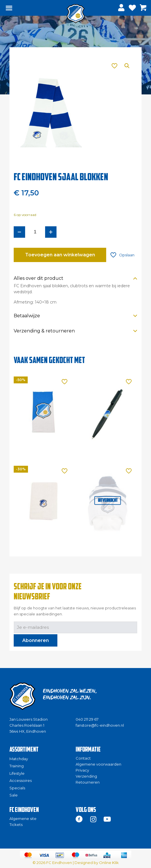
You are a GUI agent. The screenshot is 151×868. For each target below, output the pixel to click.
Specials (17, 788)
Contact (83, 758)
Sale (14, 795)
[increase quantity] (51, 232)
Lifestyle (17, 773)
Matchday (19, 759)
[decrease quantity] (19, 232)
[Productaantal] (35, 232)
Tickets (16, 825)
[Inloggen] (122, 8)
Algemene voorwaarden (98, 764)
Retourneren (88, 782)
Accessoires (21, 780)
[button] (127, 66)
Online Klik (109, 863)
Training (17, 766)
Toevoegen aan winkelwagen (60, 255)
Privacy (82, 770)
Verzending (86, 776)
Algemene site (23, 819)
